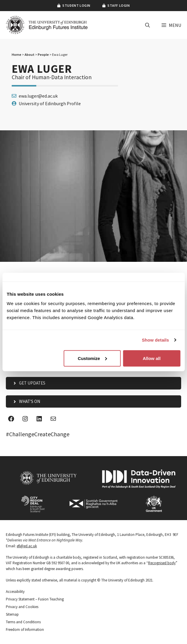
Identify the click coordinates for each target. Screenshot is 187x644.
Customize (92, 358)
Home (17, 54)
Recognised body (162, 563)
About (30, 54)
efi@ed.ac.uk (27, 546)
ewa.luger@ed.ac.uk (38, 96)
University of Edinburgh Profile (50, 103)
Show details (156, 340)
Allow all (152, 358)
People (43, 54)
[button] (147, 25)
